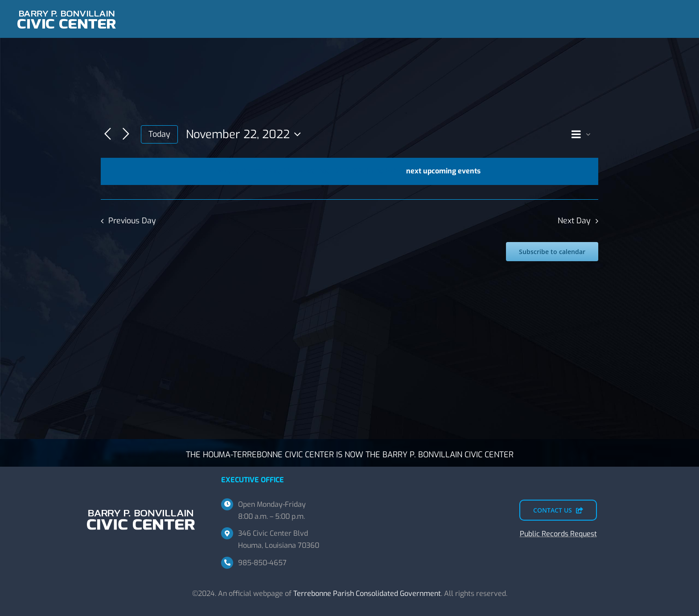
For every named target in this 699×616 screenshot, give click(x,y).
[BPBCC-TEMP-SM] (67, 8)
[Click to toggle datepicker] (246, 134)
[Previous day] (108, 134)
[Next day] (126, 134)
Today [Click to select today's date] (159, 134)
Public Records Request (558, 534)
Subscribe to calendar (552, 252)
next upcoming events (443, 171)
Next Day (574, 221)
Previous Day (132, 221)
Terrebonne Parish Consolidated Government (367, 593)
